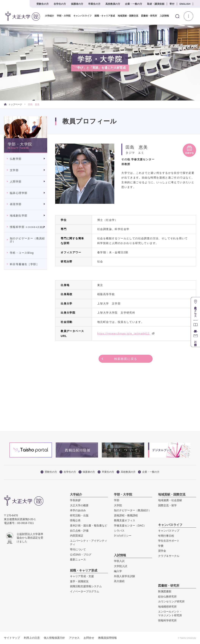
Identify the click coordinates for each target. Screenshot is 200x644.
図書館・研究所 (149, 16)
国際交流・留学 (167, 505)
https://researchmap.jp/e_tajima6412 (126, 333)
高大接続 (119, 581)
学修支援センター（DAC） (130, 525)
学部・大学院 (64, 16)
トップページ (13, 104)
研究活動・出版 (79, 515)
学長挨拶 (75, 500)
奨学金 (162, 551)
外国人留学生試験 (125, 576)
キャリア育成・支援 (82, 576)
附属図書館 (165, 591)
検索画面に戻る (126, 359)
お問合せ (89, 638)
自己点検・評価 (79, 531)
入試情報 (164, 16)
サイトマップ (12, 638)
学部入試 (119, 561)
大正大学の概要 (79, 505)
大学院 (118, 505)
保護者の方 (77, 4)
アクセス (74, 638)
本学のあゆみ (78, 510)
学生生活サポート (169, 541)
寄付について (78, 549)
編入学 (118, 571)
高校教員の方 (113, 4)
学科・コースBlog (22, 253)
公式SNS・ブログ (81, 555)
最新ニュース (78, 560)
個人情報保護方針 (54, 638)
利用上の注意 (32, 638)
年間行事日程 (166, 536)
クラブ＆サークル (169, 556)
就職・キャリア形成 (104, 16)
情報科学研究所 (167, 620)
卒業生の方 (94, 4)
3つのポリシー (123, 536)
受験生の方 (43, 4)
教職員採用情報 (107, 638)
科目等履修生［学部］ (24, 264)
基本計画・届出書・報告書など (89, 525)
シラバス (119, 531)
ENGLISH (185, 4)
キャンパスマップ (169, 531)
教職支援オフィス (125, 521)
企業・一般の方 (134, 4)
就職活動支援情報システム (86, 586)
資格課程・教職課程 (126, 515)
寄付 (172, 4)
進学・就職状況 (79, 581)
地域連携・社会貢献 (170, 500)
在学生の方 (60, 4)
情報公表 (75, 521)
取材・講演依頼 (156, 4)
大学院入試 (121, 566)
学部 (117, 500)
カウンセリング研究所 (171, 602)
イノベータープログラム (85, 591)
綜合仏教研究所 (167, 597)
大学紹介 (49, 16)
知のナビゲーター (133, 510)
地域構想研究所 (167, 607)
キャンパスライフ (82, 16)
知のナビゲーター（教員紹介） (27, 240)
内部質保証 (77, 536)
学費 (161, 546)
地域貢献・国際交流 (128, 16)
